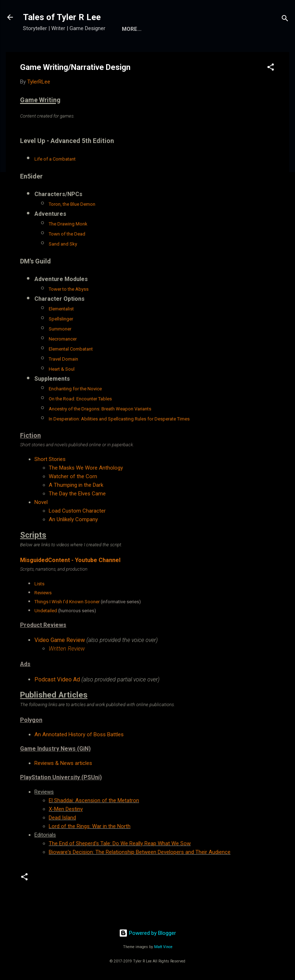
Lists (39, 584)
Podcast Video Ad (57, 679)
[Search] (285, 20)
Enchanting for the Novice (75, 389)
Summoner (60, 329)
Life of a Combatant (55, 159)
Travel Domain (63, 359)
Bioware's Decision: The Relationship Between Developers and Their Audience (140, 852)
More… (160, 29)
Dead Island (62, 818)
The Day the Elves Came (77, 494)
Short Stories (50, 459)
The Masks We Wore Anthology (86, 468)
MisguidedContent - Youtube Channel (70, 560)
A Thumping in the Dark (76, 485)
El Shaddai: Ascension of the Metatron (94, 800)
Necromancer (63, 339)
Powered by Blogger (147, 933)
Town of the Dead (67, 234)
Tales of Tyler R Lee (62, 17)
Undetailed (46, 611)
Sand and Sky (63, 244)
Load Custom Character (77, 511)
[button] (271, 68)
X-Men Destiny (66, 809)
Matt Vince (163, 947)
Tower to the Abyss (69, 289)
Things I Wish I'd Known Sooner (67, 602)
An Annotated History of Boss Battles (79, 734)
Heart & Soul (62, 369)
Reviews (43, 593)
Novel (41, 502)
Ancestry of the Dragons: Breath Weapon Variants (100, 409)
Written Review (67, 649)
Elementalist (61, 309)
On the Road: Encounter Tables (80, 399)
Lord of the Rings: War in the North (90, 826)
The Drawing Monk (68, 224)
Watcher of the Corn (73, 476)
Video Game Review (60, 640)
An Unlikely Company (73, 519)
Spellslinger (61, 319)
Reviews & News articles (63, 763)
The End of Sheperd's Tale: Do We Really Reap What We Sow (120, 843)
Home (130, 29)
